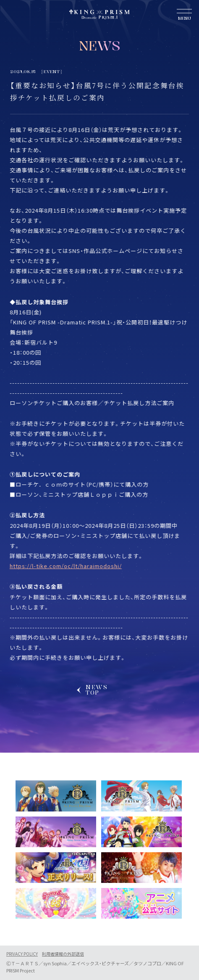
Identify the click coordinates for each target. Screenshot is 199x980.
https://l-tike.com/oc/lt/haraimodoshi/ (63, 566)
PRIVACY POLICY (22, 954)
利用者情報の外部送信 (63, 954)
